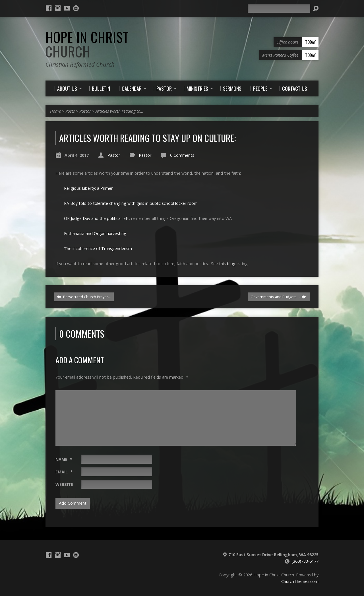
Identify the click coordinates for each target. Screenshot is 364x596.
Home (55, 111)
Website (64, 484)
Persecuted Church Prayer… (84, 297)
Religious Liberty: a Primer (88, 188)
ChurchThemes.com (300, 581)
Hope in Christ (87, 44)
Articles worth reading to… (119, 111)
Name (64, 459)
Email (64, 472)
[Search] (279, 8)
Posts (70, 111)
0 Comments (182, 155)
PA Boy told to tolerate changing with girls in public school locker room (131, 203)
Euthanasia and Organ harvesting (95, 233)
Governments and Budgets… (278, 297)
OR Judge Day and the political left (96, 218)
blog (231, 264)
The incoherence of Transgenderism (98, 248)
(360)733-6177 (305, 561)
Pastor (85, 111)
